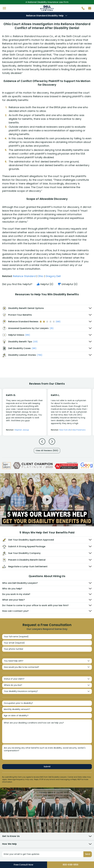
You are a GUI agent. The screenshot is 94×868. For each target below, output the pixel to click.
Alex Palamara (79, 430)
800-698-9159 (71, 865)
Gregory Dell (53, 276)
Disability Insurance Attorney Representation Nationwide (47, 8)
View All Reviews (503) (47, 451)
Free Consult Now (23, 865)
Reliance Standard (24, 276)
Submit (47, 767)
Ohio (41, 276)
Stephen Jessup (22, 430)
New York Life (65, 430)
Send (88, 854)
